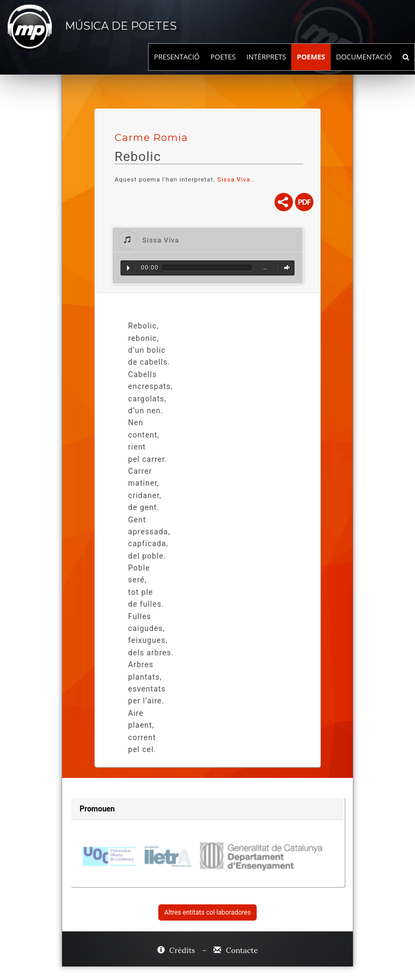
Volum (285, 268)
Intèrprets (266, 68)
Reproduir (128, 268)
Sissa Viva (235, 180)
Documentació (364, 68)
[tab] (207, 240)
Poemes (311, 68)
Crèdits (177, 950)
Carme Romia (151, 138)
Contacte (236, 950)
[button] (207, 240)
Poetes (223, 68)
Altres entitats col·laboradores (207, 912)
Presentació (177, 68)
